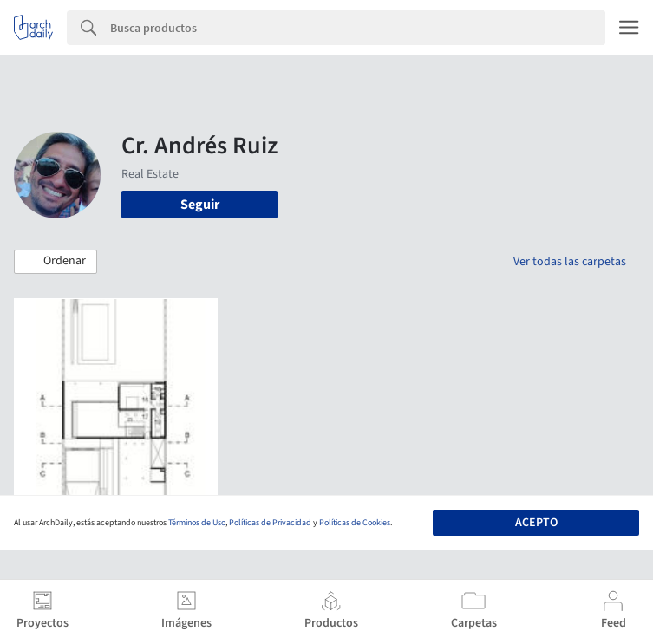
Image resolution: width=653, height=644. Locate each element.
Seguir (200, 205)
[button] (56, 262)
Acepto (536, 523)
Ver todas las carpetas (570, 262)
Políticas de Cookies (355, 523)
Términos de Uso (197, 523)
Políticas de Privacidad (270, 523)
